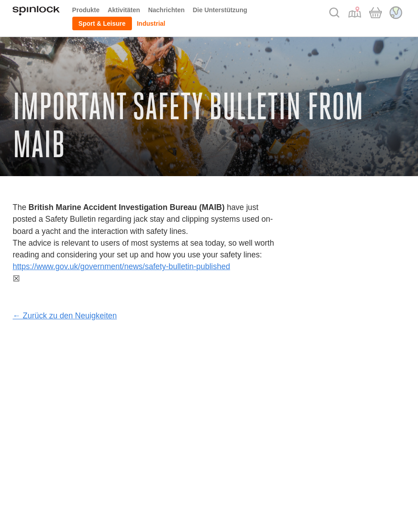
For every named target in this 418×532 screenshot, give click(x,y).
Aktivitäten (124, 10)
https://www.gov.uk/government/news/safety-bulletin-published (121, 266)
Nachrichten (167, 10)
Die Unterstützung (220, 10)
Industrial (151, 23)
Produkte (86, 10)
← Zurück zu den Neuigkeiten (65, 316)
